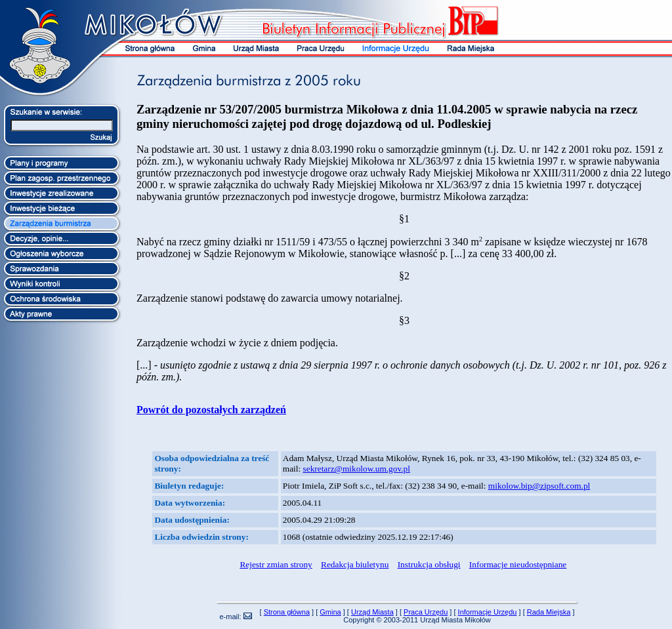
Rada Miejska (549, 612)
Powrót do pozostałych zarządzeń (211, 410)
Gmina (330, 612)
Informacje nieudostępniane (518, 564)
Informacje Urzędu (488, 612)
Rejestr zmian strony (276, 564)
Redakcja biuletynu (355, 564)
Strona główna (287, 612)
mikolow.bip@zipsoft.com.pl (539, 486)
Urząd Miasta (372, 612)
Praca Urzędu (426, 612)
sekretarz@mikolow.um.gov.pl (357, 469)
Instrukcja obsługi (429, 564)
